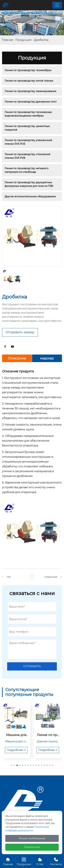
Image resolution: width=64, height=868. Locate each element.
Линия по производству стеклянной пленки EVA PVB (28, 156)
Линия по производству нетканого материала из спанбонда (27, 170)
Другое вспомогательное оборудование (30, 196)
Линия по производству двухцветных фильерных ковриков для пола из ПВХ (29, 184)
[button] (12, 765)
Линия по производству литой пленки (29, 81)
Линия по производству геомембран (28, 70)
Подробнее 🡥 (16, 750)
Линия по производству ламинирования (30, 91)
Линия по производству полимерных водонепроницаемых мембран (29, 114)
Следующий (51, 577)
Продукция (24, 40)
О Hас (40, 861)
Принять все (32, 847)
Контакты (56, 861)
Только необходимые (32, 838)
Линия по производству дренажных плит (31, 102)
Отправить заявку (20, 332)
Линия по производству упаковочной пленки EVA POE (29, 142)
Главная (8, 40)
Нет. (9, 577)
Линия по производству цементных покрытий (27, 128)
